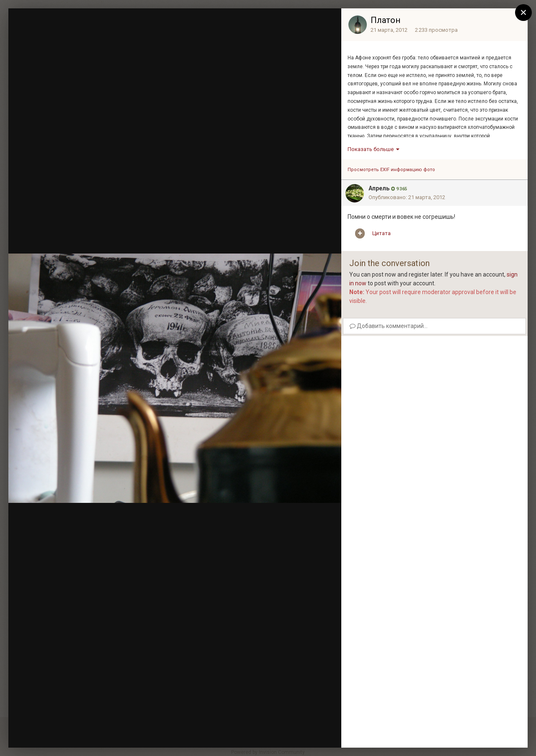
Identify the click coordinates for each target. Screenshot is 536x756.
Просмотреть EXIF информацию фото (391, 170)
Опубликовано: (407, 197)
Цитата (381, 233)
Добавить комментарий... (389, 326)
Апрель (379, 188)
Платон (385, 20)
